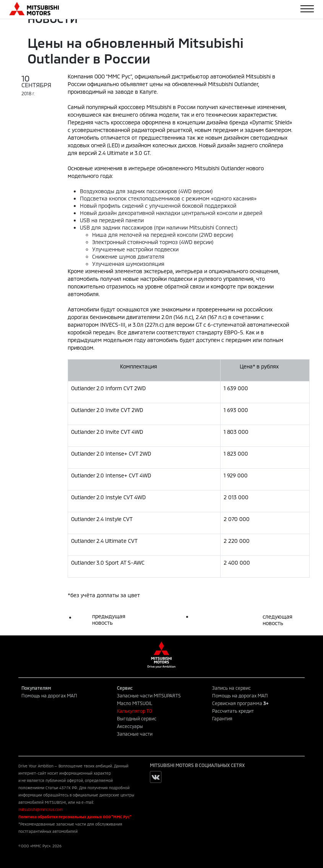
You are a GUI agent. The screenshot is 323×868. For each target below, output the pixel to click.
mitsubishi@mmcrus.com (41, 809)
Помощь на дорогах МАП (49, 695)
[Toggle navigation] (307, 9)
